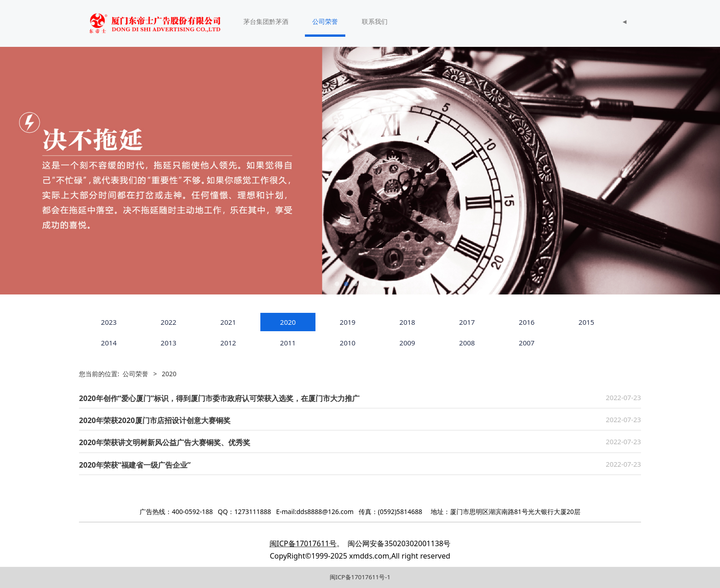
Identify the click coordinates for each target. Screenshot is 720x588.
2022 (169, 322)
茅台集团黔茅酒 (266, 21)
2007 (527, 343)
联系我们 (375, 21)
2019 (348, 322)
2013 (169, 343)
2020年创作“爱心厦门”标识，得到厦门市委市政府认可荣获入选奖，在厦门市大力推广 (219, 398)
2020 (288, 322)
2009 (407, 343)
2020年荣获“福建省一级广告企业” (135, 465)
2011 (288, 343)
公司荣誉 (325, 21)
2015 (586, 322)
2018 (407, 322)
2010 (348, 343)
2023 (109, 322)
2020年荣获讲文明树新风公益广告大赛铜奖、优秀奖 (165, 442)
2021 (228, 322)
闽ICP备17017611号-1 (360, 577)
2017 (467, 322)
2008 (467, 343)
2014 (109, 343)
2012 (228, 343)
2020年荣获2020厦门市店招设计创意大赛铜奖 (155, 420)
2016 (527, 322)
